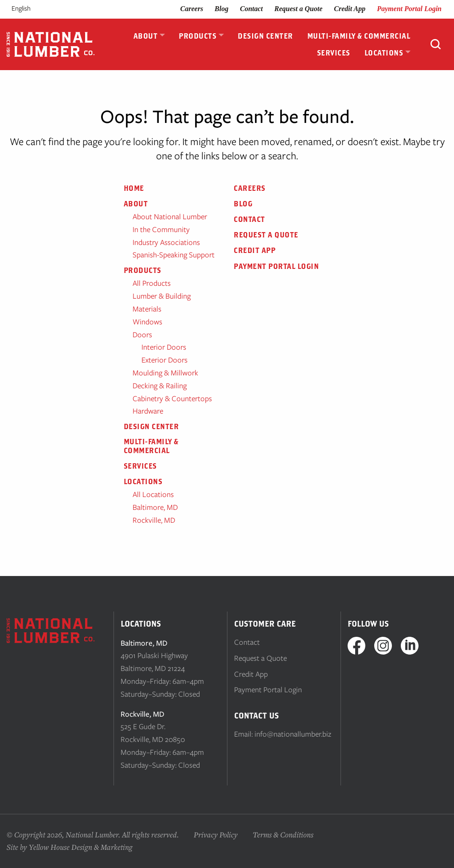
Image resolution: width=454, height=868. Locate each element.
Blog (221, 9)
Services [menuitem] (334, 53)
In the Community (161, 229)
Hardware (148, 411)
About (136, 204)
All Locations (153, 494)
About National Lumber (170, 217)
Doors (142, 335)
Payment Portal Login (409, 9)
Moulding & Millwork (165, 373)
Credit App (350, 9)
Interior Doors (164, 347)
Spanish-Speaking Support (174, 255)
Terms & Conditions (283, 834)
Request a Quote (298, 9)
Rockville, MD (154, 520)
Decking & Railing (160, 386)
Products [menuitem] (198, 36)
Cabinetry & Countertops (172, 398)
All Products (152, 283)
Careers (192, 9)
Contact (251, 9)
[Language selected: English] (32, 9)
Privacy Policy (216, 834)
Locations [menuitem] (384, 53)
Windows (147, 322)
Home (134, 188)
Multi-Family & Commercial (151, 446)
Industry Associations (166, 242)
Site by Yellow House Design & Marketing (70, 847)
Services (140, 466)
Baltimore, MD (155, 507)
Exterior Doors (164, 360)
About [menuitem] (146, 36)
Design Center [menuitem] (265, 36)
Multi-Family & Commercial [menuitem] (359, 36)
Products (143, 270)
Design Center (151, 426)
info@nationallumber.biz (293, 734)
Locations (143, 481)
